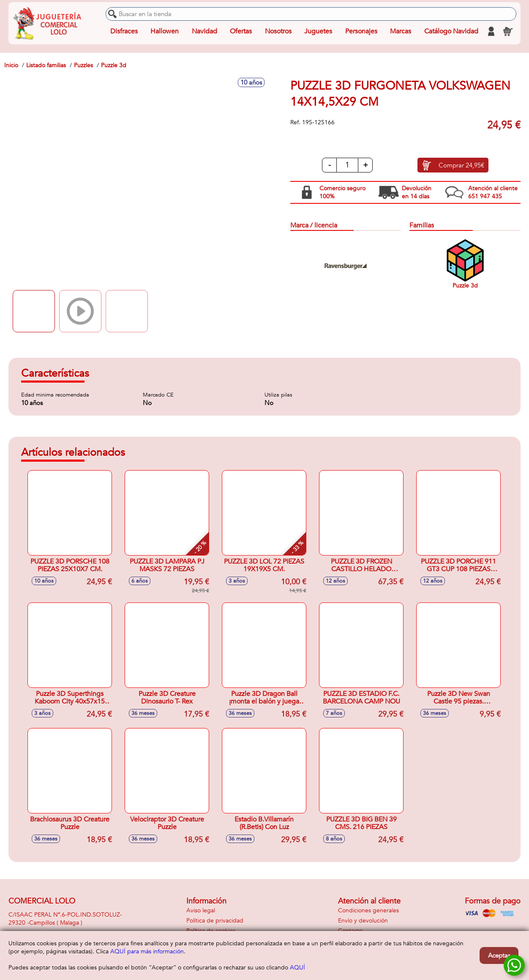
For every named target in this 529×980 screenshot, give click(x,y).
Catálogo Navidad (451, 31)
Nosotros (278, 31)
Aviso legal (201, 910)
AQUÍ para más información (147, 951)
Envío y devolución (363, 921)
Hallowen (165, 31)
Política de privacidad (215, 921)
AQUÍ (297, 968)
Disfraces (124, 31)
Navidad (205, 31)
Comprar (461, 165)
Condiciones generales (368, 910)
